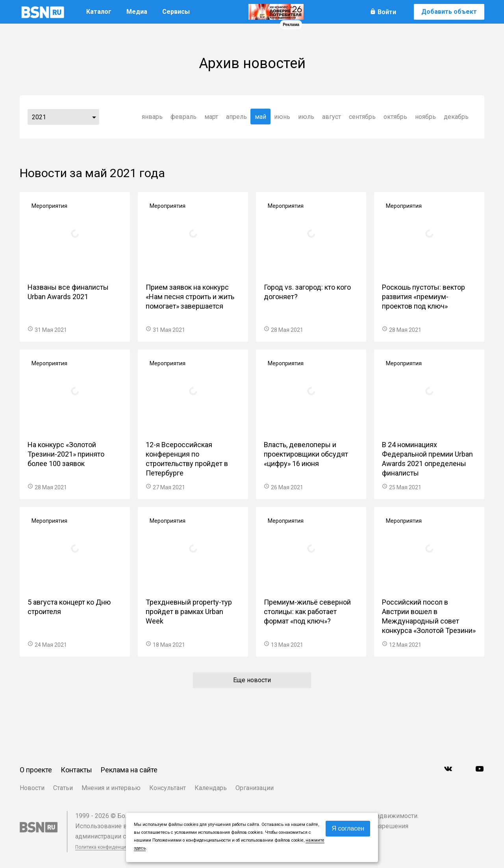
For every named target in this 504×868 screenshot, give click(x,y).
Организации (255, 788)
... (94, 117)
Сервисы (176, 12)
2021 (39, 117)
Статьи (63, 788)
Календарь (211, 788)
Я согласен (348, 828)
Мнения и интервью (111, 788)
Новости (32, 788)
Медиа (137, 12)
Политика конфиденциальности (111, 847)
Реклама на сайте (129, 770)
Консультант (168, 788)
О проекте (36, 770)
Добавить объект (449, 12)
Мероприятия (49, 206)
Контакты (76, 770)
